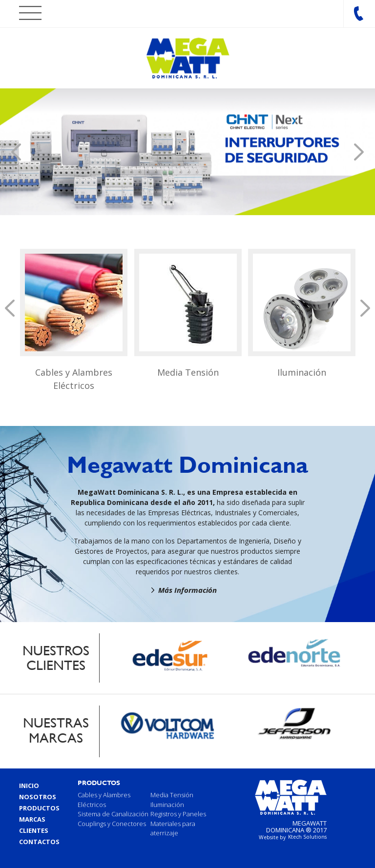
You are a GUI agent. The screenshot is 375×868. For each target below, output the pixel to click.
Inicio (29, 786)
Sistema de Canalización (113, 814)
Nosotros (38, 797)
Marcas (32, 819)
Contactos (39, 842)
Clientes (34, 830)
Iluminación (302, 372)
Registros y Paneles (178, 814)
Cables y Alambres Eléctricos (74, 379)
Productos (39, 808)
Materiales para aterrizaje (173, 828)
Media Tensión (188, 372)
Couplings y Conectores (112, 824)
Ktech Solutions (307, 837)
